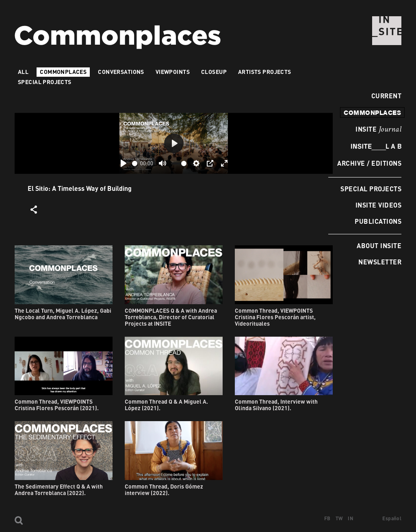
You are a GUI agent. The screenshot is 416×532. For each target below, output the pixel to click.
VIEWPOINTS (173, 72)
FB (327, 518)
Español (392, 518)
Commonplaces (63, 72)
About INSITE (379, 245)
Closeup (214, 72)
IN (351, 518)
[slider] (135, 163)
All (23, 72)
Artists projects (265, 72)
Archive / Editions (369, 163)
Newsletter (380, 262)
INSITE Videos (378, 205)
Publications (378, 221)
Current (384, 96)
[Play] (123, 163)
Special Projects (371, 189)
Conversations (121, 72)
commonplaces (372, 112)
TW (339, 518)
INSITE (378, 130)
